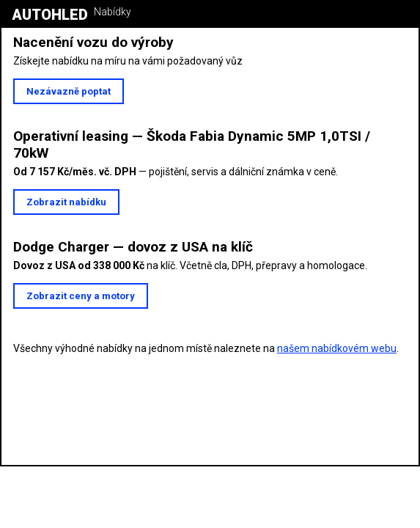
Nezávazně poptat (69, 91)
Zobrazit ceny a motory (81, 296)
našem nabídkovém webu (337, 348)
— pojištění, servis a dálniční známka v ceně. (176, 172)
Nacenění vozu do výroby (93, 42)
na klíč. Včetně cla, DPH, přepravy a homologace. (190, 265)
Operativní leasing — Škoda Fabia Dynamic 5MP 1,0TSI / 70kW (192, 144)
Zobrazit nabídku (66, 202)
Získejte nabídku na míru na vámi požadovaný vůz (128, 61)
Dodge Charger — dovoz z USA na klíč (133, 247)
